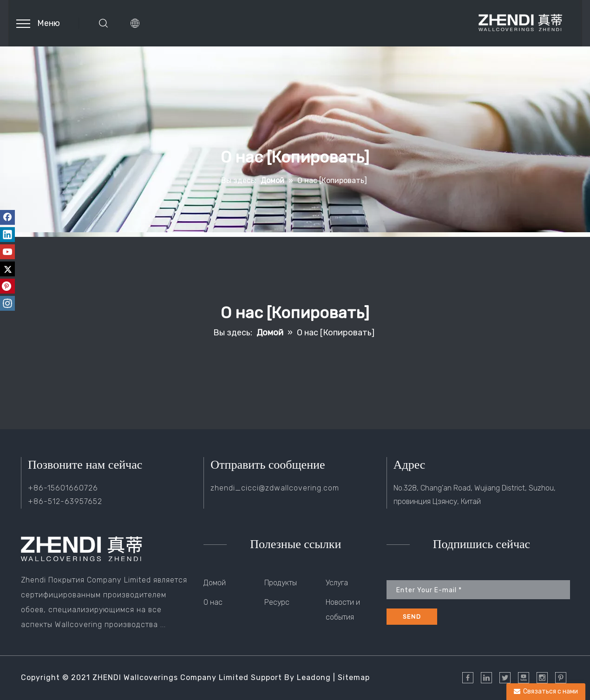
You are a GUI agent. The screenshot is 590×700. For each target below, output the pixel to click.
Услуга (337, 583)
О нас (213, 602)
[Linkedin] (7, 235)
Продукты (281, 583)
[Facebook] (7, 217)
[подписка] (412, 617)
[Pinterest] (7, 286)
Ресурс (277, 602)
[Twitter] (7, 269)
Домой (215, 583)
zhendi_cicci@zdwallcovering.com (275, 488)
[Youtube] (7, 252)
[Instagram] (7, 303)
